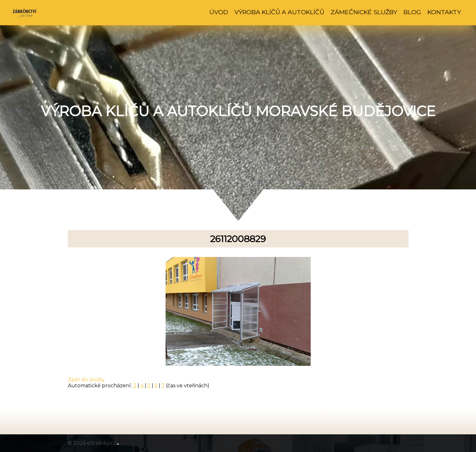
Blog (412, 12)
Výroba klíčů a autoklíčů (279, 12)
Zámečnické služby (364, 12)
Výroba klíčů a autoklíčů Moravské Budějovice (238, 111)
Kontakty (444, 12)
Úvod (219, 12)
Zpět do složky (86, 380)
